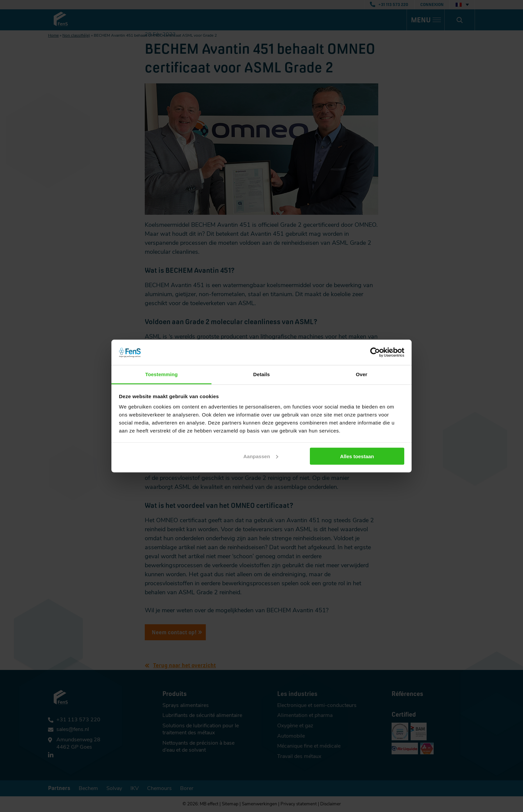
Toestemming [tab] (161, 374)
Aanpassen (261, 456)
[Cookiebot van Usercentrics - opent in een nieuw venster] (375, 352)
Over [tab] (362, 374)
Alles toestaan (357, 456)
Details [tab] (261, 374)
